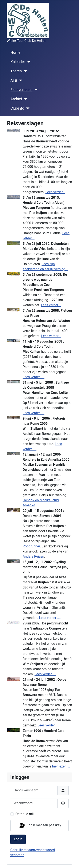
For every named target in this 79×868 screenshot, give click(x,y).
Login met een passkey (40, 825)
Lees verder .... (34, 377)
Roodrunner (31, 546)
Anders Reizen (33, 556)
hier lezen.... (61, 766)
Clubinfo (17, 108)
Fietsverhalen (21, 90)
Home (15, 52)
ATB (14, 80)
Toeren (16, 71)
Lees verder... (55, 192)
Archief (16, 99)
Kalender (18, 62)
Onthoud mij (25, 814)
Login (18, 839)
